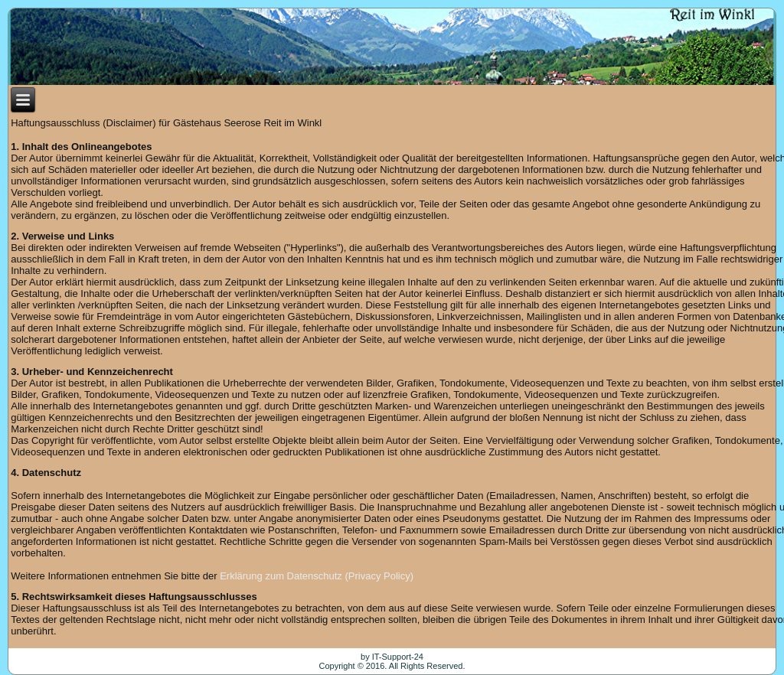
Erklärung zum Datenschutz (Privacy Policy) (317, 576)
